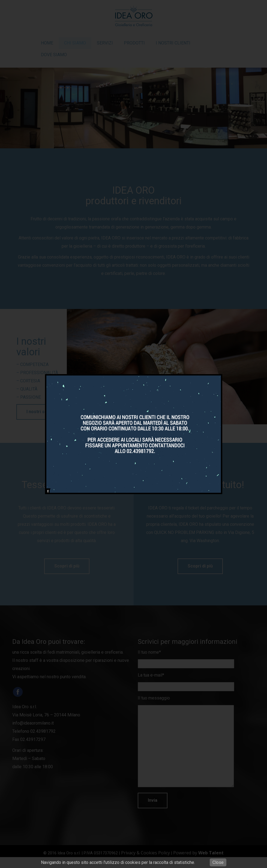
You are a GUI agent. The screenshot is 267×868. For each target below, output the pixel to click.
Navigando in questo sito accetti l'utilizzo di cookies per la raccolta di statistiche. (118, 862)
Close (218, 862)
